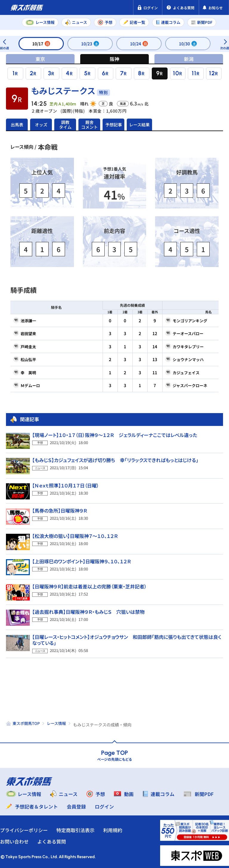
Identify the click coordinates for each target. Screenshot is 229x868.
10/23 (90, 44)
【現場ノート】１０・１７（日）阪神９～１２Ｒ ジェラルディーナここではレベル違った (115, 433)
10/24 (139, 44)
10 (176, 73)
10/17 (41, 44)
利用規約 (119, 828)
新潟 (189, 59)
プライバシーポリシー (30, 828)
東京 (40, 59)
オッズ (41, 123)
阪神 (114, 59)
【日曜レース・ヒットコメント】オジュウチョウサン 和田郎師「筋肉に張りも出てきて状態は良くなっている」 (127, 637)
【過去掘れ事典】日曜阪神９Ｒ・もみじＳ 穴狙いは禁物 (88, 609)
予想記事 (114, 123)
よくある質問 (58, 839)
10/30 (188, 44)
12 (212, 73)
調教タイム (65, 123)
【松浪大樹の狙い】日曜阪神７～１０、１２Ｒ (75, 533)
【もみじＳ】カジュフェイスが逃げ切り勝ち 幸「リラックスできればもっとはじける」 (115, 458)
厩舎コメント (89, 123)
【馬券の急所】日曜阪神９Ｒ (60, 508)
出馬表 (17, 123)
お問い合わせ (20, 839)
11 (194, 73)
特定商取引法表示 (81, 828)
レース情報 (56, 721)
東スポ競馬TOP (26, 721)
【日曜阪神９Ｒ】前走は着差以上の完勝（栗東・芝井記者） (89, 584)
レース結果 (138, 123)
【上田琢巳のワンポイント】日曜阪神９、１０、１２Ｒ (82, 559)
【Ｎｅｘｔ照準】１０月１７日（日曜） (66, 483)
